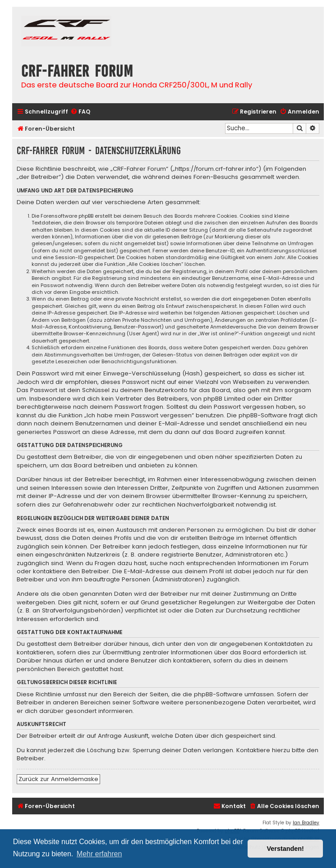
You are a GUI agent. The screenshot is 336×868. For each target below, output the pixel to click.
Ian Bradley (306, 823)
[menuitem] (80, 112)
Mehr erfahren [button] (99, 854)
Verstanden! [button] (285, 849)
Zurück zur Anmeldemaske (58, 779)
